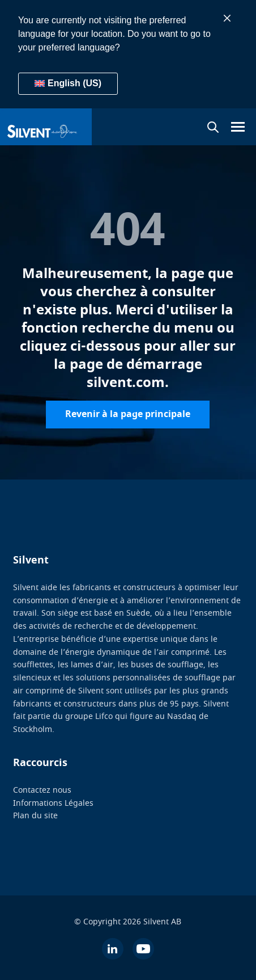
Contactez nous (42, 790)
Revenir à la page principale (128, 414)
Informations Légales (53, 803)
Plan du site (35, 816)
